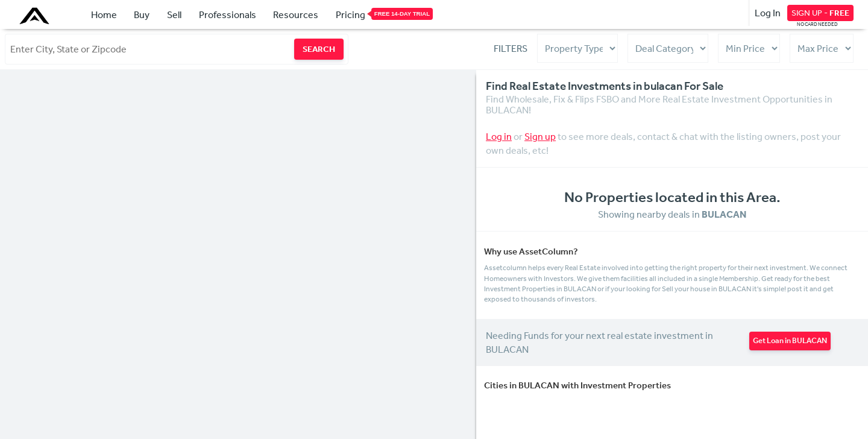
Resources (296, 14)
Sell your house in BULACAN (706, 289)
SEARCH (319, 49)
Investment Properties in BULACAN (541, 289)
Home (104, 14)
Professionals (228, 14)
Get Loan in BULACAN (790, 340)
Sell (174, 14)
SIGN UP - (820, 13)
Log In (768, 13)
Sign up (540, 136)
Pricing (351, 14)
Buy (142, 14)
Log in (499, 136)
